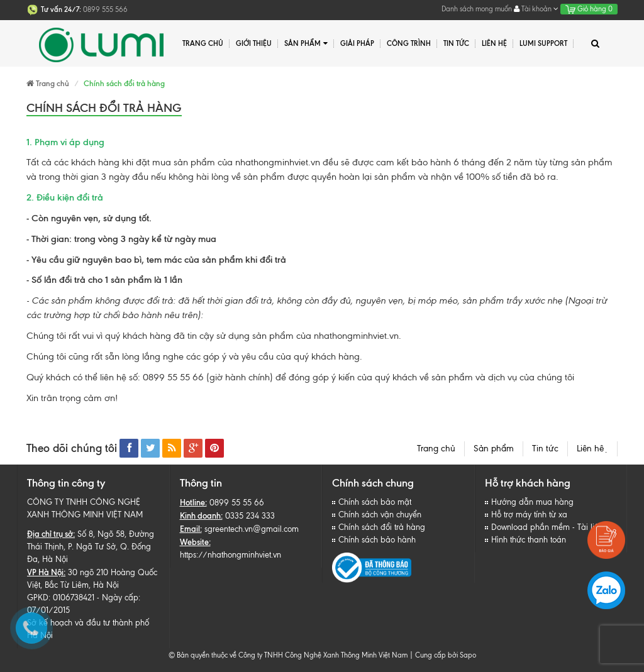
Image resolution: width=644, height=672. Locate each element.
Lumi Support (543, 43)
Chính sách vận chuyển (380, 515)
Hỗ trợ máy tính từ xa (529, 515)
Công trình (409, 43)
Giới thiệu (254, 43)
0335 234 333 (250, 516)
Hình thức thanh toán (529, 540)
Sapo (468, 655)
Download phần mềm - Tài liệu (547, 527)
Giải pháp (357, 43)
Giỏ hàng (589, 9)
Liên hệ (494, 43)
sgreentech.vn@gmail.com (252, 529)
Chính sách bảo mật (375, 502)
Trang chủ (436, 449)
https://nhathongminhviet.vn (230, 555)
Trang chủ (203, 43)
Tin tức (456, 43)
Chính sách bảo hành (377, 540)
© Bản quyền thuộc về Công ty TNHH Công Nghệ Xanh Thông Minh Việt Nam (288, 655)
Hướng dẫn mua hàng (532, 502)
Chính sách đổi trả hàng (382, 527)
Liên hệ (592, 449)
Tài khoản (536, 9)
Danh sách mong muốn (477, 9)
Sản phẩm (494, 449)
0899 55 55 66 (237, 503)
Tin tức (545, 449)
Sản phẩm (306, 44)
